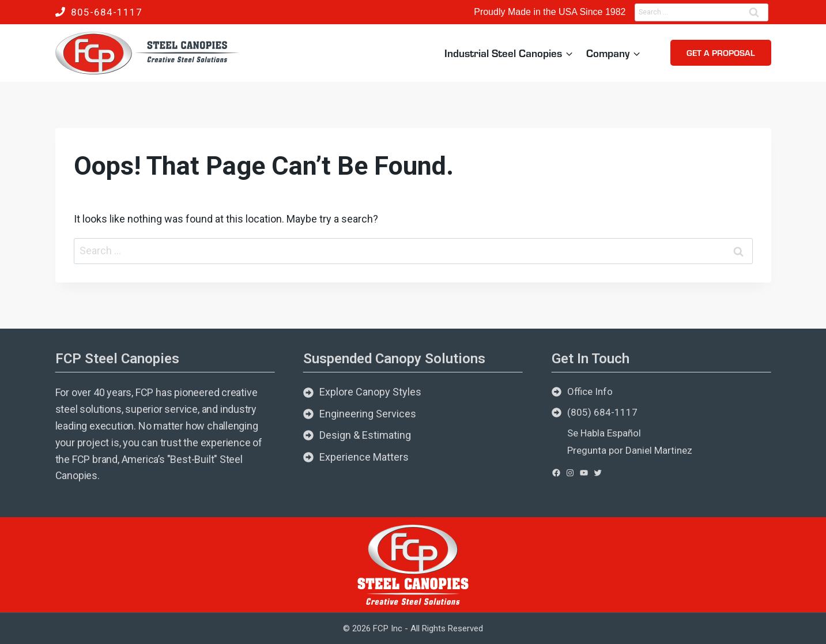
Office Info (590, 391)
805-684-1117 (107, 12)
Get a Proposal (721, 52)
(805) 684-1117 (602, 412)
